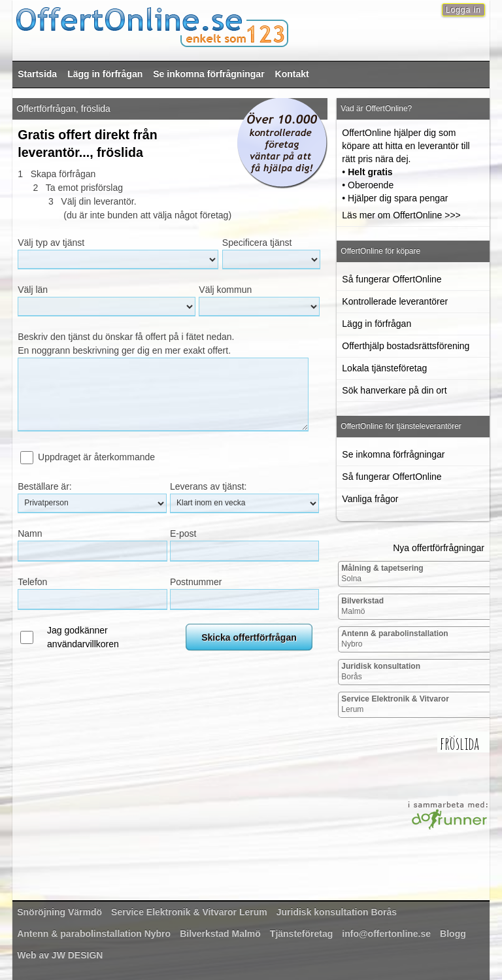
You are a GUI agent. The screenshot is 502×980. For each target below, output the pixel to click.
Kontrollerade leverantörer (395, 301)
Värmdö (59, 912)
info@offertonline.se (386, 934)
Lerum (395, 704)
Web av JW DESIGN (60, 955)
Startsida (37, 74)
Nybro (394, 639)
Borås (381, 671)
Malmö (362, 606)
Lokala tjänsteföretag (384, 368)
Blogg (453, 934)
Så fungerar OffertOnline (392, 279)
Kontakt (292, 74)
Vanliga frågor (370, 499)
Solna (382, 573)
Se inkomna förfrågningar (209, 74)
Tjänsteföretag (301, 934)
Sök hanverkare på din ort (394, 390)
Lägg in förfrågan (105, 74)
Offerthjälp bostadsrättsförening (406, 346)
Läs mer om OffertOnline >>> (401, 215)
